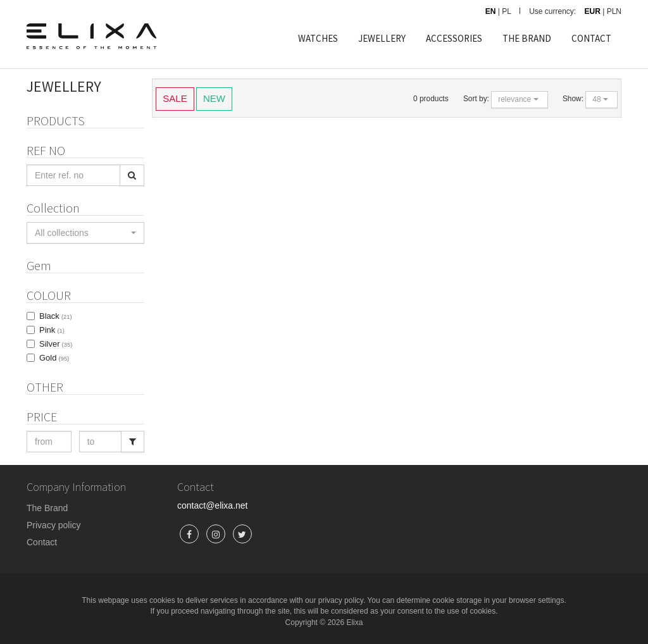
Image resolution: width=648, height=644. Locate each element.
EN (491, 11)
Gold (54, 358)
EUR (593, 11)
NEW (214, 98)
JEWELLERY (382, 38)
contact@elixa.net (213, 505)
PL (507, 11)
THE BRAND (527, 38)
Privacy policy (54, 525)
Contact (42, 542)
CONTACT (591, 38)
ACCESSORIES (454, 38)
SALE (175, 98)
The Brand (47, 508)
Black (56, 316)
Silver (56, 344)
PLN (614, 11)
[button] (85, 233)
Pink (52, 330)
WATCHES (318, 38)
